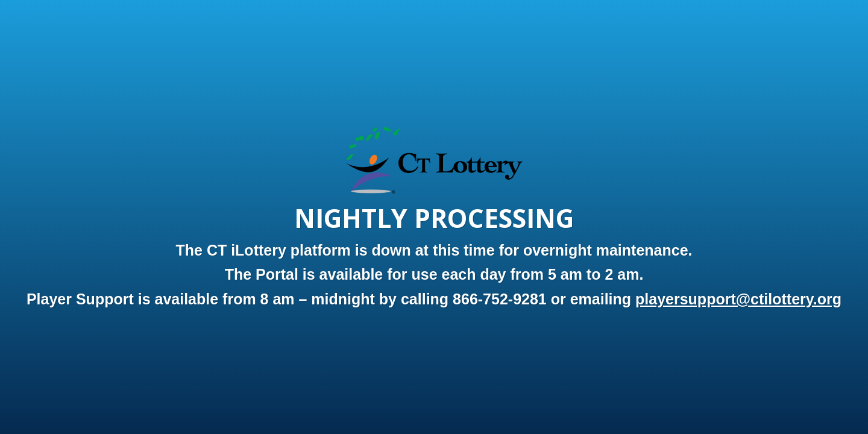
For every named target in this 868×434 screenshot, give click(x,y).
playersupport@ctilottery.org (738, 299)
